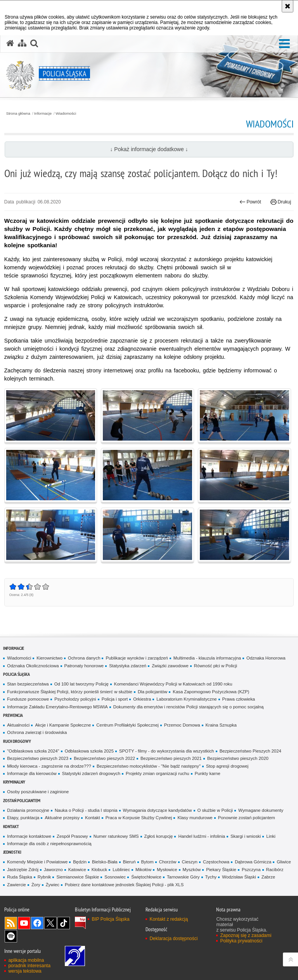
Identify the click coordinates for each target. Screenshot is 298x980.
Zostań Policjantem (22, 800)
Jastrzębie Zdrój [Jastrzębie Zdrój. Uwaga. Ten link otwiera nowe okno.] (23, 870)
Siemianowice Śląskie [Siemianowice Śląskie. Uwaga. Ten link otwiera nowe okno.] (78, 877)
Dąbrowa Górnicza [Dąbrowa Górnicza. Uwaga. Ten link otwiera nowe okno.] (253, 862)
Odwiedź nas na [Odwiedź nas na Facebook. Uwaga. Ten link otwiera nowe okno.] (37, 923)
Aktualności (18, 725)
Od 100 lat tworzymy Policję (81, 684)
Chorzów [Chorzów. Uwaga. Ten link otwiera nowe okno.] (168, 862)
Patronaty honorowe (84, 666)
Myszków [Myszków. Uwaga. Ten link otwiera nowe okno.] (192, 870)
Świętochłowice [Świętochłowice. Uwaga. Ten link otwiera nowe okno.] (146, 877)
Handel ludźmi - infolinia (202, 836)
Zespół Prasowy (72, 836)
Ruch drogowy (17, 741)
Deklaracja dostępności (173, 939)
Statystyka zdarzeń (128, 666)
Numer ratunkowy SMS (116, 836)
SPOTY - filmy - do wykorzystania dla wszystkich (167, 751)
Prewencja (13, 715)
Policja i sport (115, 699)
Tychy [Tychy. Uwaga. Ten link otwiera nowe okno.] (211, 877)
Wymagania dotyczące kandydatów (158, 810)
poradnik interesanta (29, 966)
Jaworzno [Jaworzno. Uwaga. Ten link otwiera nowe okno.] (53, 870)
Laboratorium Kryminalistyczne (186, 699)
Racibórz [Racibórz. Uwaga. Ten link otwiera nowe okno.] (275, 870)
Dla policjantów (152, 692)
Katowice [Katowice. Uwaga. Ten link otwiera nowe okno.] (77, 870)
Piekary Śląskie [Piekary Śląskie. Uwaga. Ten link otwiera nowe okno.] (221, 870)
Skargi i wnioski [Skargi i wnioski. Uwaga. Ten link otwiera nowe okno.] (246, 836)
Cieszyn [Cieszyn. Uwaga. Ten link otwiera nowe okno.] (190, 862)
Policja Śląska (16, 674)
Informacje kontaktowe (29, 836)
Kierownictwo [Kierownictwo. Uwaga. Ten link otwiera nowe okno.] (49, 658)
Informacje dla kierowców (32, 773)
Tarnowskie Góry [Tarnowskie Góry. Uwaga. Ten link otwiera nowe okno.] (183, 877)
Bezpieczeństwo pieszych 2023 (38, 758)
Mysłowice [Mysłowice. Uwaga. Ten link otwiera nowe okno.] (167, 870)
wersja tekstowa (25, 971)
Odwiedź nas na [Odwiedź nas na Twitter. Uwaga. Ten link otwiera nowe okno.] (50, 923)
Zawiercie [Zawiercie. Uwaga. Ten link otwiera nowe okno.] (16, 885)
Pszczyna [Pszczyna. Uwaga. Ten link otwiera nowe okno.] (251, 870)
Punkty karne (208, 773)
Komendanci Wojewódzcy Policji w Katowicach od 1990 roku (173, 684)
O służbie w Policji (215, 810)
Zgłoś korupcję (159, 836)
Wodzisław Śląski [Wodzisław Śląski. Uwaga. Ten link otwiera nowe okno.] (239, 877)
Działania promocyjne (28, 810)
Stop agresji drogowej (227, 766)
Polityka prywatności (241, 941)
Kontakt (93, 818)
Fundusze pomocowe (28, 699)
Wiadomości (66, 114)
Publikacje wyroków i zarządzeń (137, 658)
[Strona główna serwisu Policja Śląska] (10, 43)
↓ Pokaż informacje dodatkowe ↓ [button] (149, 149)
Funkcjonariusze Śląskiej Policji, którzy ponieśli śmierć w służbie (70, 692)
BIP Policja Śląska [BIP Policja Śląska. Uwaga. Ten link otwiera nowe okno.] (110, 919)
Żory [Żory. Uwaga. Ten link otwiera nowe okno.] (36, 885)
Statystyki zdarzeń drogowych (91, 773)
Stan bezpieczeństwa (28, 684)
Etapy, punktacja (23, 818)
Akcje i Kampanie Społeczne (63, 725)
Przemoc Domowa (182, 725)
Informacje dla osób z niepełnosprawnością (49, 844)
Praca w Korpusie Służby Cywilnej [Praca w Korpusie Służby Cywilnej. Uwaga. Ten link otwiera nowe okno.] (139, 818)
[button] (284, 44)
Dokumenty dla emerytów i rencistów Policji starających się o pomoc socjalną (189, 707)
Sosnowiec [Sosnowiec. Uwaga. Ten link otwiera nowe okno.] (115, 877)
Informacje (43, 114)
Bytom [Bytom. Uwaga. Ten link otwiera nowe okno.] (147, 862)
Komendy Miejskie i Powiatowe (37, 862)
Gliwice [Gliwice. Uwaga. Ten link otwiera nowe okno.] (284, 862)
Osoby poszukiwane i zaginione (38, 792)
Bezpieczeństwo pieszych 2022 (104, 758)
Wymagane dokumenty (261, 810)
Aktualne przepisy (62, 818)
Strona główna (18, 114)
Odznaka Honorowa (266, 658)
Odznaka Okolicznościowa (33, 666)
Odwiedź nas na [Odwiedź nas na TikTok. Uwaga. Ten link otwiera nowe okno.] (64, 923)
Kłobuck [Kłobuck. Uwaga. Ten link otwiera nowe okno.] (99, 870)
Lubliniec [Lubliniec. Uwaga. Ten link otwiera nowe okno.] (121, 870)
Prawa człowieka (239, 699)
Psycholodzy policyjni (75, 699)
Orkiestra (142, 699)
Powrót (250, 202)
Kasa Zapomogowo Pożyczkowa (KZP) (211, 692)
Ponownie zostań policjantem (247, 818)
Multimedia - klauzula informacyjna (207, 658)
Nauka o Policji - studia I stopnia (86, 810)
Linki (271, 836)
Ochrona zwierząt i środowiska (37, 732)
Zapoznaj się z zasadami (246, 935)
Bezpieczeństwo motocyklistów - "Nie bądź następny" (149, 766)
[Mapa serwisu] (22, 43)
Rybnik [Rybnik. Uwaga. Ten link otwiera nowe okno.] (44, 877)
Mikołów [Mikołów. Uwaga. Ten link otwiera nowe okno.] (143, 870)
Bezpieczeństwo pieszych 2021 (171, 758)
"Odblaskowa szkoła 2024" (33, 751)
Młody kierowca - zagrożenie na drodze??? (49, 766)
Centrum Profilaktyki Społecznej (127, 725)
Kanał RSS (11, 923)
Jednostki (12, 852)
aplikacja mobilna (26, 960)
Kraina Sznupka (221, 725)
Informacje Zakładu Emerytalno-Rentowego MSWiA (57, 707)
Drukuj (281, 202)
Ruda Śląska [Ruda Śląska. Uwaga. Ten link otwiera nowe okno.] (19, 877)
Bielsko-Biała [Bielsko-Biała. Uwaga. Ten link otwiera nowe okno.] (105, 862)
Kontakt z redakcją (169, 919)
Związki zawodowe (170, 666)
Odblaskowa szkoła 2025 (89, 751)
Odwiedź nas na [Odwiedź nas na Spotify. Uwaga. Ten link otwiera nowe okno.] (11, 936)
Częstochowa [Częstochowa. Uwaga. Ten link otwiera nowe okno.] (216, 862)
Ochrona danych (84, 658)
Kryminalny (14, 782)
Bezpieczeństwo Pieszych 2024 (250, 751)
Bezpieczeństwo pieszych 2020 (238, 758)
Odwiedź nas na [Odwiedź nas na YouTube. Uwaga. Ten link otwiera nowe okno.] (24, 923)
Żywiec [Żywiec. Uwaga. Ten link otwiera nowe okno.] (53, 885)
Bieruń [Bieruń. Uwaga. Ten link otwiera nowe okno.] (129, 862)
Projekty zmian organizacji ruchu (158, 773)
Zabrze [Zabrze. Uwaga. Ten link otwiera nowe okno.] (268, 877)
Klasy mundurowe (195, 818)
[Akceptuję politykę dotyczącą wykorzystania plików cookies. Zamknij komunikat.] (288, 6)
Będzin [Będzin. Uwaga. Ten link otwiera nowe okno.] (80, 862)
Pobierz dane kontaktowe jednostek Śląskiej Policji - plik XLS (124, 885)
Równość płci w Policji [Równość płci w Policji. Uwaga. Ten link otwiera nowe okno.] (216, 666)
